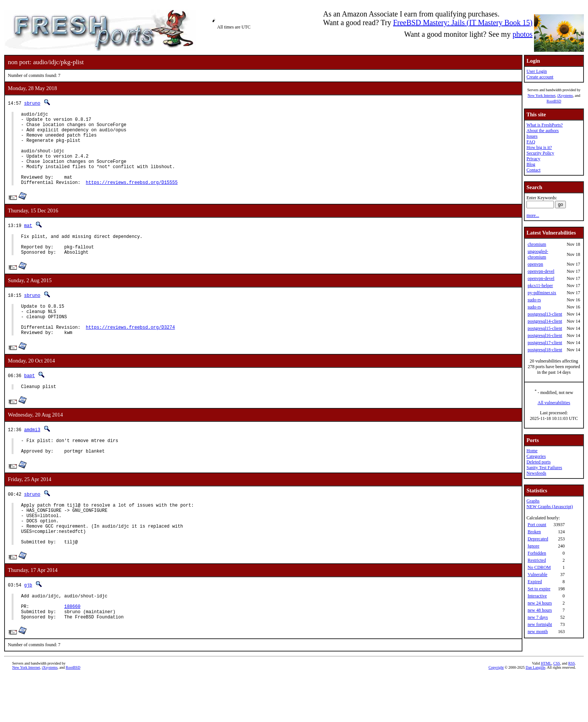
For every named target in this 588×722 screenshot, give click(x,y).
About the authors (543, 131)
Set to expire (539, 589)
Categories (536, 456)
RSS (571, 709)
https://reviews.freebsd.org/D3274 (130, 353)
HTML (546, 709)
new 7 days (538, 617)
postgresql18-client (545, 350)
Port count (537, 525)
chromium (537, 244)
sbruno (32, 103)
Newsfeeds (536, 473)
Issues (532, 136)
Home (532, 451)
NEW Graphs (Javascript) (550, 507)
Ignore (533, 546)
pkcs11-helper (540, 286)
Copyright (496, 714)
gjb (28, 625)
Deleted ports (538, 462)
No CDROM (539, 567)
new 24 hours (540, 603)
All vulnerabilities (554, 403)
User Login (537, 71)
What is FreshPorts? (545, 125)
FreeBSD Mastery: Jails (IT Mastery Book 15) (463, 23)
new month (538, 632)
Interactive (537, 596)
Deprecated (538, 539)
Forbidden (537, 553)
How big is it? (539, 147)
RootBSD (554, 101)
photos (523, 34)
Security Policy (540, 153)
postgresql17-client (545, 343)
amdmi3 (32, 458)
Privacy (533, 159)
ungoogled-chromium (538, 254)
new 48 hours (540, 610)
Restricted (537, 560)
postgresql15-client (545, 328)
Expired (535, 582)
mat (28, 241)
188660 (72, 650)
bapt (29, 402)
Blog (531, 164)
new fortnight (540, 624)
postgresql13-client (545, 314)
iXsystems (565, 96)
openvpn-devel (541, 271)
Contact (533, 170)
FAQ (531, 142)
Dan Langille (535, 714)
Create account (540, 77)
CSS (556, 709)
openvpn (535, 264)
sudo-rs (534, 300)
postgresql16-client (545, 335)
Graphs (533, 501)
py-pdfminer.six (542, 293)
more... (533, 215)
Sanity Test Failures (544, 468)
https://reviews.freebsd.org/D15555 (132, 198)
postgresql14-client (545, 321)
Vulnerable (538, 575)
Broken (534, 532)
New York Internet (541, 96)
